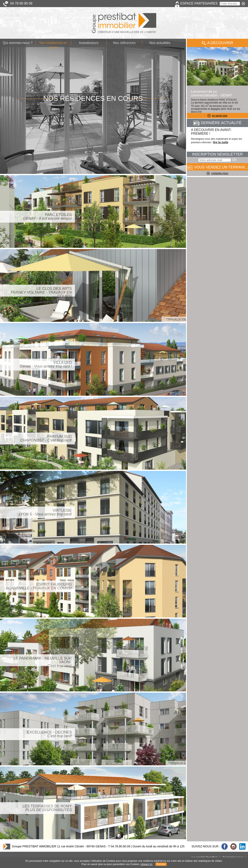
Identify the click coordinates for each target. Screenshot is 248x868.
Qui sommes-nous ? (18, 43)
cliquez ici (146, 864)
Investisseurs (89, 43)
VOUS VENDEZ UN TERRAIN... (218, 167)
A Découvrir (217, 43)
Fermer (161, 864)
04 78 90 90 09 (21, 3)
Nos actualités (160, 43)
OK (234, 160)
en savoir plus (217, 116)
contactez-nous (217, 173)
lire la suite (221, 142)
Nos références (124, 43)
